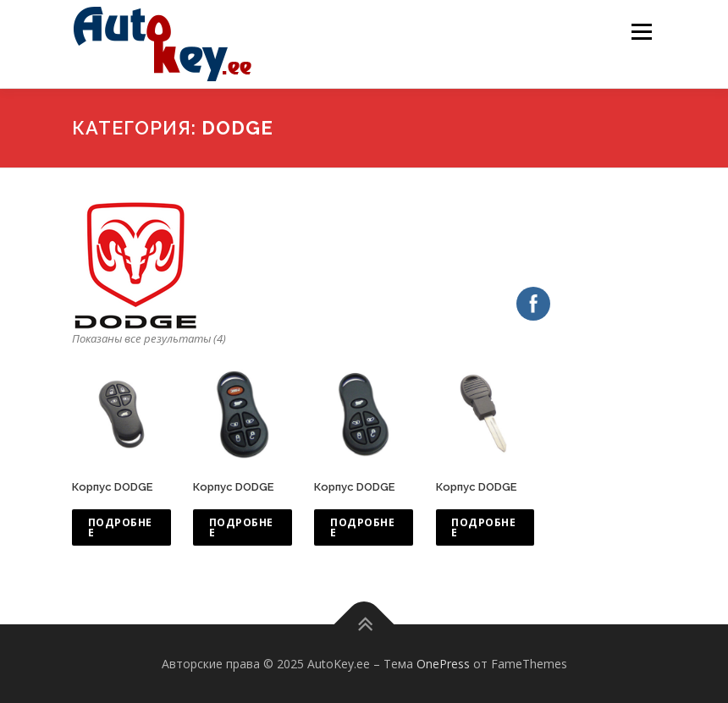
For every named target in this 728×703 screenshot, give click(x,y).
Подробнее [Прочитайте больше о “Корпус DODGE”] (120, 527)
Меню (641, 31)
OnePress (443, 664)
